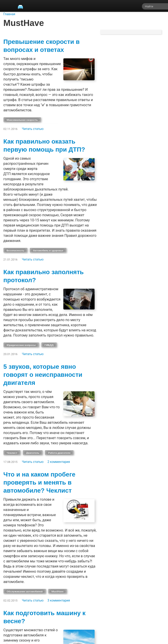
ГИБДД (49, 345)
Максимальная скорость (22, 120)
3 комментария (59, 600)
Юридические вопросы (21, 345)
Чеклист (12, 453)
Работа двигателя (59, 453)
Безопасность (15, 250)
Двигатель (33, 453)
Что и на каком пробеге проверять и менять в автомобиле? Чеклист (39, 482)
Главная (9, 14)
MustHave (58, 591)
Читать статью (33, 129)
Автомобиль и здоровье (48, 250)
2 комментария (59, 462)
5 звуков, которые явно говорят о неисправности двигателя (43, 375)
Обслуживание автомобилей (25, 591)
